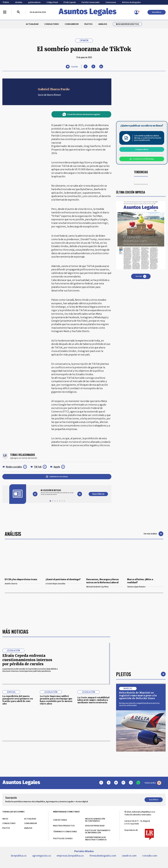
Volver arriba (153, 783)
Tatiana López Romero (145, 587)
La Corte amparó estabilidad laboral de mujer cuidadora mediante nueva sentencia (93, 700)
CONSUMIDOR (72, 24)
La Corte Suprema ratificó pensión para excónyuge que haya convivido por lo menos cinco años (56, 700)
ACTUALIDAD (32, 24)
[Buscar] (18, 12)
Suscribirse (157, 12)
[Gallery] (57, 492)
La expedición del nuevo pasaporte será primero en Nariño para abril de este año (18, 700)
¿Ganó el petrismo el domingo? (63, 579)
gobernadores (34, 2)
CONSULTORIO (52, 24)
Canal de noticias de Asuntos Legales (81, 114)
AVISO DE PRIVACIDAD (95, 826)
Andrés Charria (23, 584)
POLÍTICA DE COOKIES (63, 838)
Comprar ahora (142, 149)
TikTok (38, 467)
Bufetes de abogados (131, 2)
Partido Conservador (91, 2)
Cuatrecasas (111, 2)
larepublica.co (19, 856)
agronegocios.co (42, 856)
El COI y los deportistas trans (21, 579)
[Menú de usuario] (136, 12)
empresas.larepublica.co (70, 856)
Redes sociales (14, 467)
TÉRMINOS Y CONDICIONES (65, 832)
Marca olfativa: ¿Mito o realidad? (140, 581)
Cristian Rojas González (64, 584)
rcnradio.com (150, 856)
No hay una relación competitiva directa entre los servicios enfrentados (139, 704)
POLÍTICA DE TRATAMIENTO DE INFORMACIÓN (98, 832)
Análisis (13, 534)
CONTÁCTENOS (60, 820)
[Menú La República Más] (5, 12)
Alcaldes (19, 2)
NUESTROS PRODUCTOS (64, 826)
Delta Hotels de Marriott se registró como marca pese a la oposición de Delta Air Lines (138, 695)
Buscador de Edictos (127, 24)
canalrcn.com (129, 856)
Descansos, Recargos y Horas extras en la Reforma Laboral (103, 581)
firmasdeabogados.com (103, 856)
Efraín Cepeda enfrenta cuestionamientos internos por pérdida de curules (27, 660)
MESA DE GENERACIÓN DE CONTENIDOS (95, 820)
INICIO (5, 819)
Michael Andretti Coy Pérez (104, 587)
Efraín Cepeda (70, 2)
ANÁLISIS (103, 24)
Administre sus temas (57, 477)
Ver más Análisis (153, 534)
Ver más (141, 276)
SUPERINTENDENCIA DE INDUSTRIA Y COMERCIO (96, 838)
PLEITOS (88, 24)
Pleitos (124, 674)
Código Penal (52, 2)
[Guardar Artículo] (72, 67)
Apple (57, 467)
